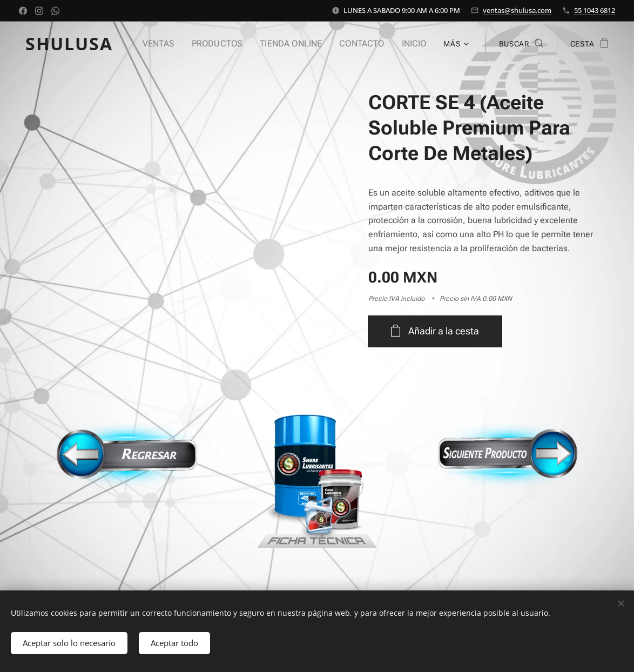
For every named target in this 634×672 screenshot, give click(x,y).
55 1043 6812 (595, 10)
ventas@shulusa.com (517, 10)
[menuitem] (173, 44)
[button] (521, 44)
